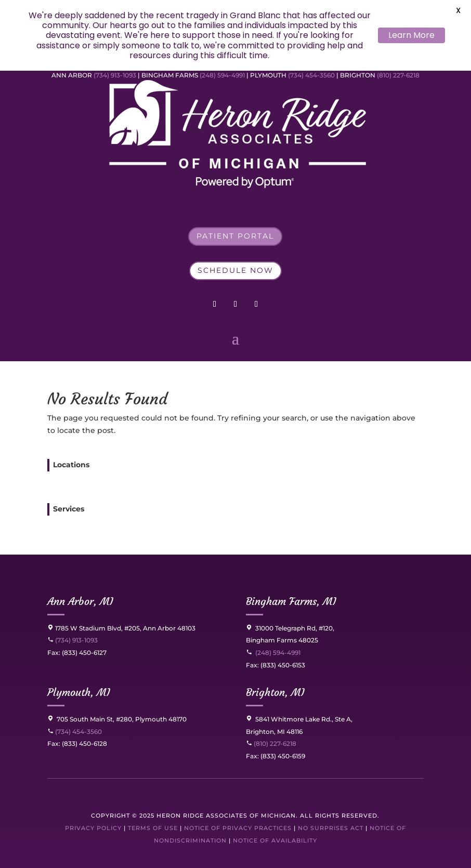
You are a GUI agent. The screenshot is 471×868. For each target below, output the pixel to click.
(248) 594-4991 (223, 75)
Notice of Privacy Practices (238, 828)
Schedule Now (235, 270)
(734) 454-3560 (311, 75)
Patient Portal (235, 236)
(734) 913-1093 (115, 75)
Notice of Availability (275, 840)
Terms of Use (153, 828)
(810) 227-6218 (398, 75)
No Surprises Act (331, 828)
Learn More (411, 35)
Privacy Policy (93, 828)
